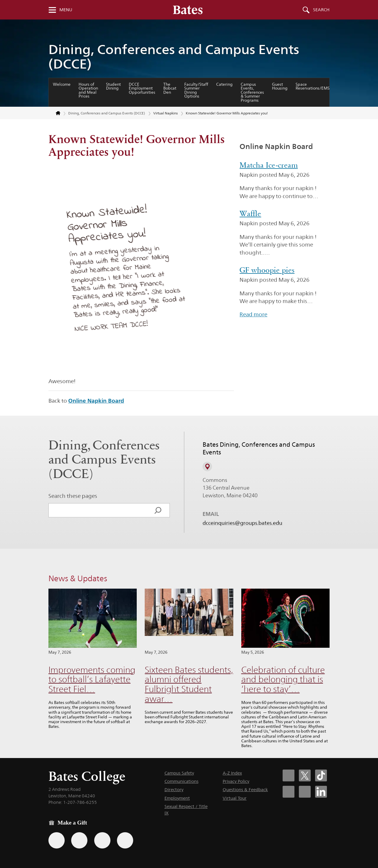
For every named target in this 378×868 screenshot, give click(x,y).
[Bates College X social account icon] (305, 775)
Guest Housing (280, 86)
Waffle (250, 214)
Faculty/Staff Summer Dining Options (196, 90)
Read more (253, 314)
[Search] (158, 510)
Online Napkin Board (96, 401)
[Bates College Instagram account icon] (289, 792)
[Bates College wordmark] (188, 10)
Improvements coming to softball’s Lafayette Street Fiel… (92, 679)
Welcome (62, 84)
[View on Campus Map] (207, 467)
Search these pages (73, 496)
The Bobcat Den (170, 88)
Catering (224, 84)
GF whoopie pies (267, 270)
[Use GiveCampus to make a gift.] (125, 840)
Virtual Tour (235, 798)
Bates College (87, 776)
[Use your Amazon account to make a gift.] (79, 840)
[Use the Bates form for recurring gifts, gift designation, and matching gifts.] (57, 840)
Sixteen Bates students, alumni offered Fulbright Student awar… (189, 684)
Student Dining (113, 86)
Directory (174, 790)
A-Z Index (232, 773)
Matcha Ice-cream (269, 165)
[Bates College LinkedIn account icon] (321, 792)
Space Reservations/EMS (313, 86)
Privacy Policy (236, 781)
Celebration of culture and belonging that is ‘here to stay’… (283, 679)
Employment (177, 798)
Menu (66, 10)
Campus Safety (179, 773)
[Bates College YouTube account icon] (305, 792)
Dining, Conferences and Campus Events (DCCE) (174, 57)
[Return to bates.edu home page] (55, 114)
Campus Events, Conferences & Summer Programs (252, 92)
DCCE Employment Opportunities (142, 88)
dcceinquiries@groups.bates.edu (242, 523)
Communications (181, 781)
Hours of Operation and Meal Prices (88, 90)
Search (321, 10)
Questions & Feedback (245, 790)
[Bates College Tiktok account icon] (321, 775)
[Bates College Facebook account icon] (289, 775)
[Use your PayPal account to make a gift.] (102, 840)
